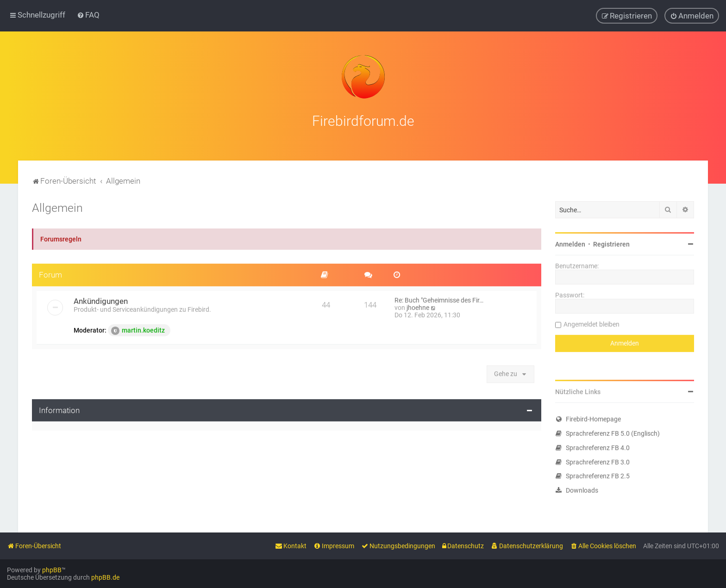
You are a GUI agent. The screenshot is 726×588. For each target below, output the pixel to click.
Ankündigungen (101, 300)
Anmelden (570, 243)
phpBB (52, 570)
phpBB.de (105, 577)
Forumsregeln (61, 238)
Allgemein (57, 207)
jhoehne (418, 307)
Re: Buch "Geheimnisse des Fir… (439, 299)
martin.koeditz (138, 330)
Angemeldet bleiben (591, 323)
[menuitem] (88, 15)
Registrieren (611, 243)
